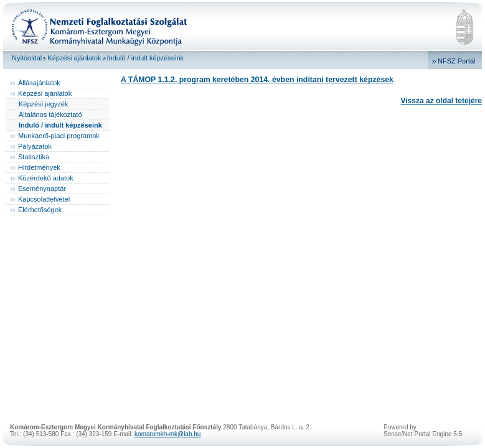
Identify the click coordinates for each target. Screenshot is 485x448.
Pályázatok (35, 146)
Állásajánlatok (39, 83)
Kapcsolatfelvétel (44, 199)
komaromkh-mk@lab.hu (167, 434)
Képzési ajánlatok (74, 58)
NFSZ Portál (457, 61)
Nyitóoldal (27, 58)
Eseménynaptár (42, 189)
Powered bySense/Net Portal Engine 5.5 (423, 431)
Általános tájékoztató (50, 114)
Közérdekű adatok (46, 178)
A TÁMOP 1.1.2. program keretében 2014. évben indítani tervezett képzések (257, 80)
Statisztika (34, 157)
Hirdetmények (39, 167)
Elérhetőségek (40, 210)
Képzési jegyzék (44, 104)
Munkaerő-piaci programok (59, 136)
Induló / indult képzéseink (146, 58)
